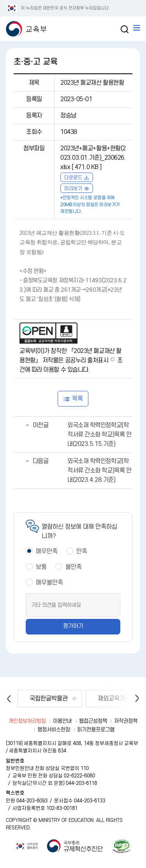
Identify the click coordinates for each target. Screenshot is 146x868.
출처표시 (98, 360)
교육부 (12, 19)
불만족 (74, 567)
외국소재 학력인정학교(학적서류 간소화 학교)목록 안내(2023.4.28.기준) (99, 470)
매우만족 (47, 551)
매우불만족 (49, 582)
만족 (82, 551)
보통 (41, 567)
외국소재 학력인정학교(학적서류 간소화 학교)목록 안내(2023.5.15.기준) (99, 434)
